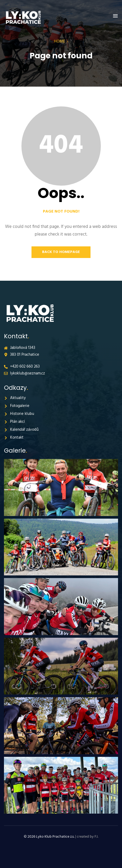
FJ (96, 837)
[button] (115, 16)
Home (60, 41)
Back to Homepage (61, 252)
